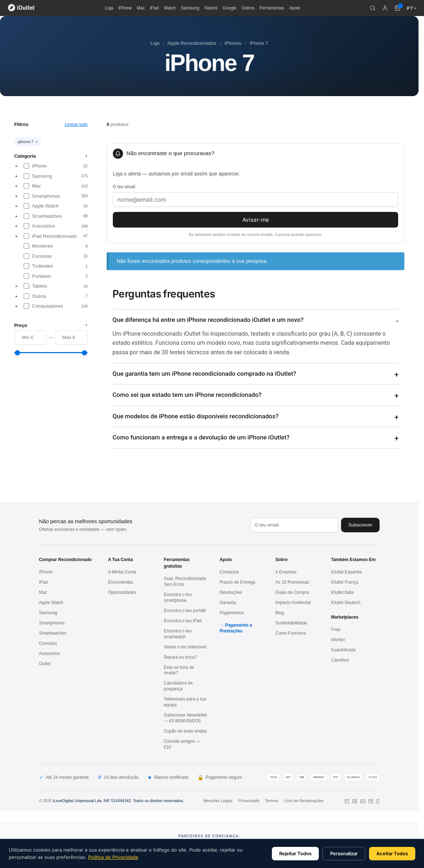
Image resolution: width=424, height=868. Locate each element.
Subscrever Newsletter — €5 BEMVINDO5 (185, 718)
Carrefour (340, 660)
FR (371, 801)
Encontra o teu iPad (183, 621)
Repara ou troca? (180, 657)
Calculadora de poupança (178, 686)
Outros (248, 8)
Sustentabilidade (291, 623)
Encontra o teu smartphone (178, 597)
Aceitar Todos (392, 853)
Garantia (228, 603)
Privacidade (249, 801)
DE (355, 801)
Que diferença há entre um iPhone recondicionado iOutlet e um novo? (208, 320)
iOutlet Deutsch (346, 603)
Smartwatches (53, 633)
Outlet (45, 664)
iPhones (233, 43)
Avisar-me (256, 220)
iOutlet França (345, 582)
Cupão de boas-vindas (185, 731)
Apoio (294, 8)
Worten (338, 640)
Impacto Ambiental (293, 603)
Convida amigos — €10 (182, 744)
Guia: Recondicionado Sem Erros (185, 581)
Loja (109, 8)
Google (229, 8)
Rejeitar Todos (295, 853)
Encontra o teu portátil (185, 611)
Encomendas (121, 582)
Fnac (336, 630)
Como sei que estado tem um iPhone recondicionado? (187, 395)
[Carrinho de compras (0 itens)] (397, 8)
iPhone (125, 8)
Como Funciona (290, 633)
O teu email (124, 187)
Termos (272, 801)
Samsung (190, 8)
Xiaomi (211, 8)
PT (347, 801)
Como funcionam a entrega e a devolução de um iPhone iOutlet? (201, 437)
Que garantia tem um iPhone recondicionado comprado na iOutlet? (204, 374)
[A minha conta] (385, 8)
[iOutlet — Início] (22, 8)
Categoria (51, 156)
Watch (170, 8)
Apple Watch (51, 603)
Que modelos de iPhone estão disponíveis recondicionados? (195, 416)
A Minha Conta (122, 572)
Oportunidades (122, 592)
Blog (280, 613)
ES (363, 801)
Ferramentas (272, 8)
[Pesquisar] (373, 8)
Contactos (229, 572)
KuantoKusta (344, 650)
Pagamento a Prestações (236, 628)
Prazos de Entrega (237, 582)
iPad (154, 8)
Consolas (48, 643)
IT (378, 801)
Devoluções (231, 592)
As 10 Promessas (292, 582)
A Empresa (286, 572)
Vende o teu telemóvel (185, 647)
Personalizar (344, 853)
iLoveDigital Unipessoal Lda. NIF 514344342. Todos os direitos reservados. (118, 801)
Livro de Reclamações (304, 801)
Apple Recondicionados (192, 43)
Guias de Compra (292, 592)
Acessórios (49, 654)
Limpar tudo (76, 125)
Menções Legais (218, 801)
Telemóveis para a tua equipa (185, 702)
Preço (51, 325)
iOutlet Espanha (346, 572)
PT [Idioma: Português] (411, 8)
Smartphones (52, 623)
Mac (141, 8)
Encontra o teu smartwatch (178, 634)
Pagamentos (232, 613)
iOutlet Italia (342, 592)
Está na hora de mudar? (179, 670)
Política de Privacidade (113, 857)
